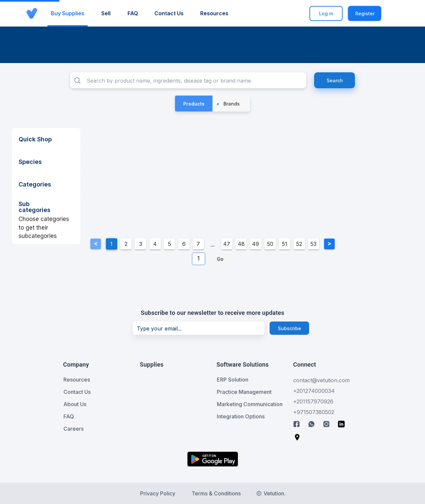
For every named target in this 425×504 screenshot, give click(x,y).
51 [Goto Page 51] (285, 244)
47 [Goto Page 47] (227, 244)
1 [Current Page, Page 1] (111, 244)
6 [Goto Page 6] (184, 244)
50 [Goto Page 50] (270, 244)
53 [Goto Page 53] (313, 244)
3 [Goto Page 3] (141, 244)
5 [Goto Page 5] (170, 244)
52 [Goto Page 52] (299, 244)
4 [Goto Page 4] (155, 244)
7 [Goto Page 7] (198, 244)
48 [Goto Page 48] (241, 244)
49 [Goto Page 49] (255, 244)
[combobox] (188, 80)
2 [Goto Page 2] (126, 244)
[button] (394, 14)
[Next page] (329, 244)
